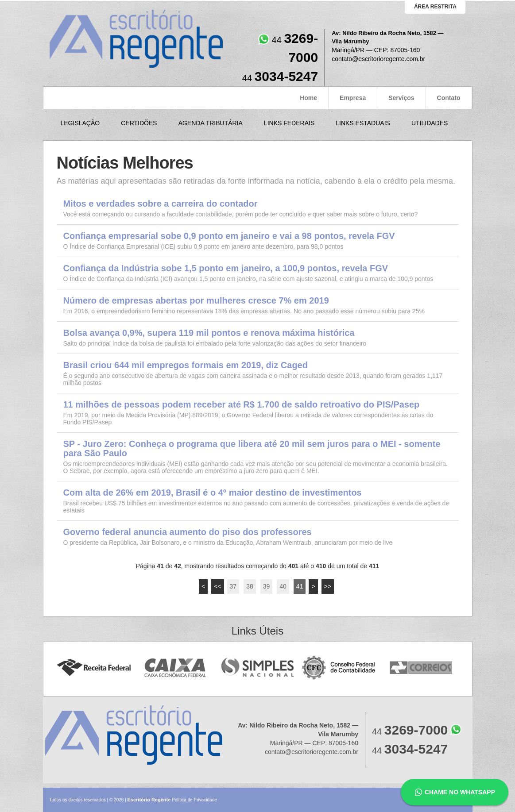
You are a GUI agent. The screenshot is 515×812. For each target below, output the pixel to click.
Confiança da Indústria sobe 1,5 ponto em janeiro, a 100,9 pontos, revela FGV (226, 268)
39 (267, 586)
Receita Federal (94, 668)
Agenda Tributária (211, 123)
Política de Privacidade (194, 800)
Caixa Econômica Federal (176, 668)
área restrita (435, 7)
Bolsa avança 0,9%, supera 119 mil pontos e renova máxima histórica (209, 333)
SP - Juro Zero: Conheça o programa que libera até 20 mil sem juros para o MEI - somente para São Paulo (252, 449)
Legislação (80, 123)
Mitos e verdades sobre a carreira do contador (161, 204)
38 (250, 586)
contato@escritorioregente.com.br (378, 59)
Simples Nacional (257, 668)
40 (283, 586)
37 (233, 586)
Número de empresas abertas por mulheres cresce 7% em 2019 (196, 301)
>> (328, 586)
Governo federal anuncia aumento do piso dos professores (188, 532)
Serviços (401, 98)
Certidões (139, 123)
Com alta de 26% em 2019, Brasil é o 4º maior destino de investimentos (213, 493)
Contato (449, 98)
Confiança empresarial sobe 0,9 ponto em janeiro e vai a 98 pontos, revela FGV (229, 236)
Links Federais (289, 123)
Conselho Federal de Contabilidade (339, 668)
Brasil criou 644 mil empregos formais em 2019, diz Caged (186, 365)
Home (308, 98)
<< (217, 586)
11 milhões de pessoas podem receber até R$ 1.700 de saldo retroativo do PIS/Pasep (242, 405)
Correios (421, 668)
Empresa (353, 98)
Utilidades (430, 123)
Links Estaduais (363, 123)
